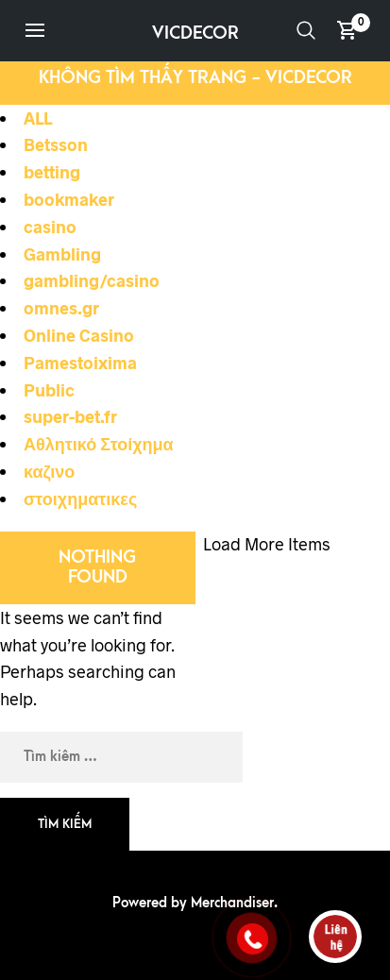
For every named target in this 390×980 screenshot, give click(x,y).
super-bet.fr (70, 416)
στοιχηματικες (80, 498)
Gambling (62, 254)
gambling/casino (92, 280)
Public (49, 390)
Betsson (56, 144)
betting (52, 172)
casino (50, 227)
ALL (38, 118)
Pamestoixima (80, 363)
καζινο (49, 471)
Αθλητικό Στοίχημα (99, 444)
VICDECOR (195, 34)
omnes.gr (61, 308)
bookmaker (69, 199)
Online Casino (79, 335)
